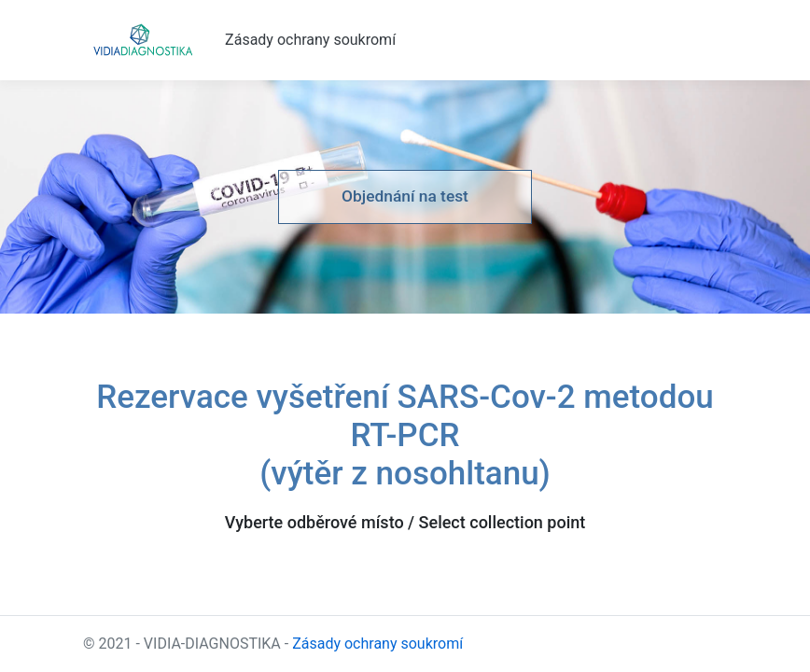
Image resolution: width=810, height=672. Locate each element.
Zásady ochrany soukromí (310, 40)
